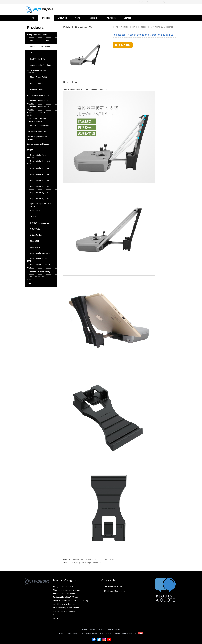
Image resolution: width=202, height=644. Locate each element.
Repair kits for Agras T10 (39, 174)
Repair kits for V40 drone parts (39, 266)
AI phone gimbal (36, 89)
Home (32, 18)
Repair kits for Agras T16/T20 (37, 156)
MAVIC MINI (34, 241)
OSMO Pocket (35, 235)
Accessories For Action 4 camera (38, 102)
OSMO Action (35, 229)
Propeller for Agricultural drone (38, 278)
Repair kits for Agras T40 (39, 193)
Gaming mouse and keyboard (39, 144)
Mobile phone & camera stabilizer (36, 71)
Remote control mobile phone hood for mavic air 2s (93, 559)
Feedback (93, 18)
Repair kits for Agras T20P (40, 199)
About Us (63, 18)
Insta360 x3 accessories (39, 126)
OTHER (30, 150)
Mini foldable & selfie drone (38, 132)
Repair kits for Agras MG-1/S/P (39, 162)
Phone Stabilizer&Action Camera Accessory (37, 120)
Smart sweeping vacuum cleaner (37, 138)
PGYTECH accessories (39, 223)
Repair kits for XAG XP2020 (41, 253)
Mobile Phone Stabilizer (39, 77)
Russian (158, 2)
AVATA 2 (33, 53)
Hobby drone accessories (37, 34)
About (109, 630)
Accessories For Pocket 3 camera (39, 108)
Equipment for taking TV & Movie (37, 114)
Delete (30, 284)
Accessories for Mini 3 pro (40, 65)
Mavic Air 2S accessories (40, 47)
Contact (127, 18)
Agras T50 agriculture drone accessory (40, 205)
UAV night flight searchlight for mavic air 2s (87, 563)
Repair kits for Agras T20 (39, 180)
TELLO (32, 217)
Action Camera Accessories (38, 95)
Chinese (150, 2)
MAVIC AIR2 (35, 247)
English (142, 2)
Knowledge (111, 18)
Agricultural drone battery (40, 271)
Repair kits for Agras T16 (39, 168)
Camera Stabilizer (37, 83)
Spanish (166, 2)
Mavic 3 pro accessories (39, 41)
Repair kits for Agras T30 (39, 186)
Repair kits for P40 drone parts (39, 260)
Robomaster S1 (36, 211)
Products (46, 18)
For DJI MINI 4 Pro (37, 59)
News (78, 18)
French (174, 2)
